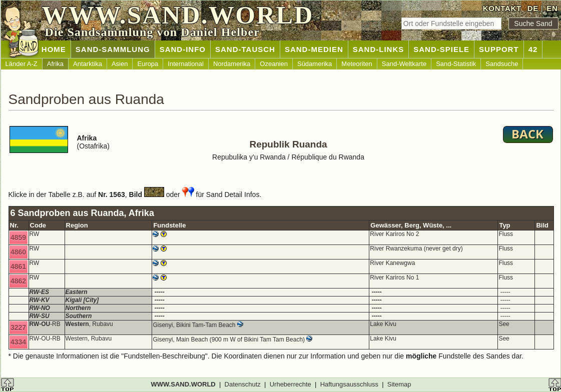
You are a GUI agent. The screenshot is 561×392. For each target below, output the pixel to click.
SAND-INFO (183, 49)
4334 (18, 342)
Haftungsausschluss (349, 384)
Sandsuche (502, 64)
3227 (18, 327)
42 (533, 49)
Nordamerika (232, 64)
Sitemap (399, 384)
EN (552, 8)
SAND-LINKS (379, 49)
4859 (18, 237)
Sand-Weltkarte (404, 64)
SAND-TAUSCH (245, 49)
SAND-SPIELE (441, 49)
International (186, 64)
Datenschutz (243, 384)
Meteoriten (357, 64)
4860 (18, 252)
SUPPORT (499, 49)
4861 (18, 266)
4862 (18, 281)
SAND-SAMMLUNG (113, 49)
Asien (120, 64)
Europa (148, 64)
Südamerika (315, 64)
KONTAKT (502, 8)
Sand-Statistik (456, 64)
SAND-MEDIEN (314, 49)
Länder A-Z (22, 64)
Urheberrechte (291, 384)
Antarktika (88, 64)
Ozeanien (274, 64)
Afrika (55, 64)
